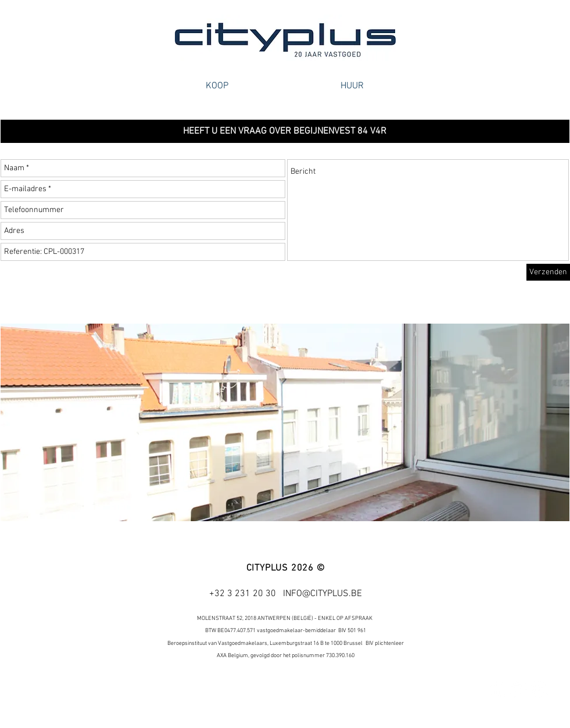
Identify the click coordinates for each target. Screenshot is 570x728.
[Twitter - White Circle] (518, 690)
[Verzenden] (548, 272)
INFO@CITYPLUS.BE (322, 594)
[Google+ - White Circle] (539, 690)
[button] (285, 131)
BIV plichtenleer (385, 643)
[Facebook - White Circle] (497, 690)
